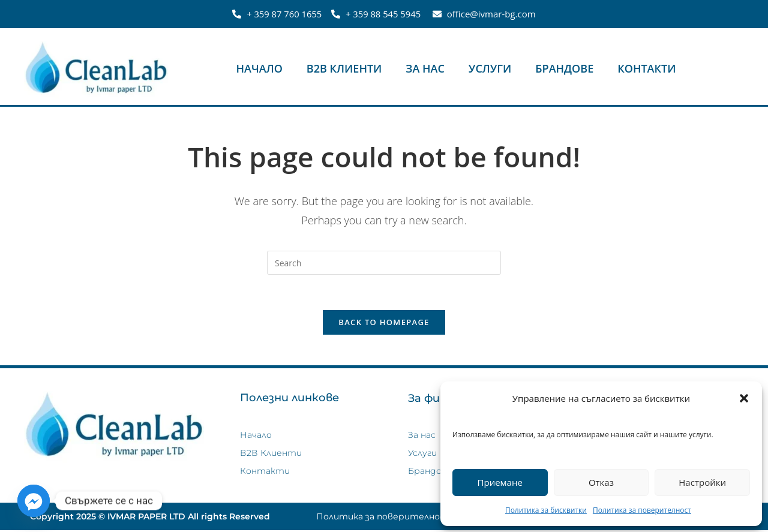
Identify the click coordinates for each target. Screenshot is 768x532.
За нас (425, 68)
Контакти (646, 68)
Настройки (702, 482)
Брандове (564, 68)
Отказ (601, 482)
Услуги (490, 68)
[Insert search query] (384, 263)
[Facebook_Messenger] (34, 501)
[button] (744, 398)
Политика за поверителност (642, 510)
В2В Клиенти (344, 68)
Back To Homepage (384, 323)
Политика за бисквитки (546, 510)
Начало (259, 68)
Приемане (500, 482)
